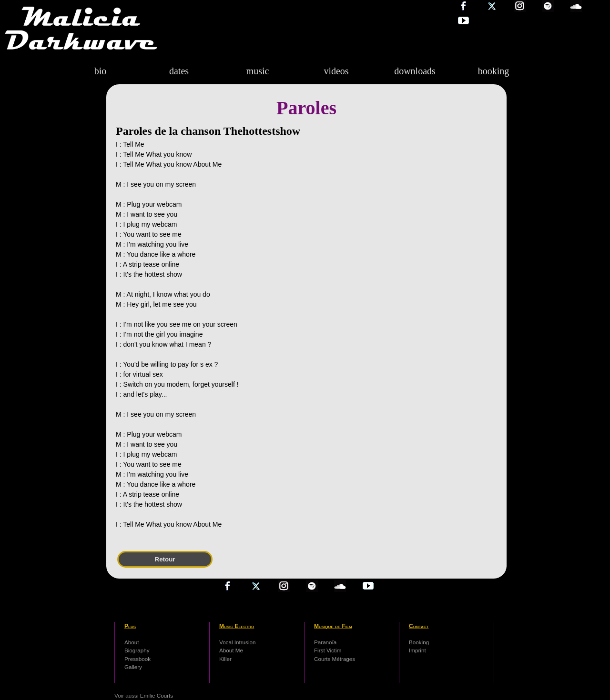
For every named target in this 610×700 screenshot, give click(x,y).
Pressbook (137, 659)
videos (336, 71)
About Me (231, 650)
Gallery (133, 667)
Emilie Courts (157, 695)
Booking (419, 642)
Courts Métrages (335, 659)
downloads (415, 71)
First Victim (328, 650)
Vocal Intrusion (237, 642)
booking (494, 71)
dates (179, 71)
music (258, 71)
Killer (225, 659)
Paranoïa (325, 642)
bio (101, 71)
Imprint (417, 650)
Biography (137, 650)
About (132, 642)
